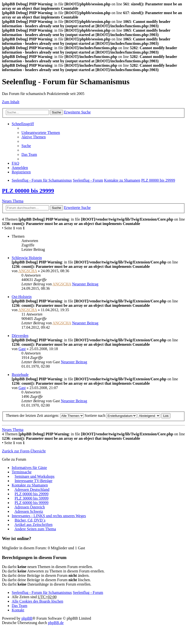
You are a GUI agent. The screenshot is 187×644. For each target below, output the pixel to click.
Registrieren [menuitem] (21, 172)
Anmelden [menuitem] (20, 168)
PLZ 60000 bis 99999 (32, 503)
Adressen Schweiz (29, 511)
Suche (56, 112)
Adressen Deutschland (32, 490)
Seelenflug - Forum (88, 593)
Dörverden (20, 336)
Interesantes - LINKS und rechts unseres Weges (49, 516)
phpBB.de (56, 623)
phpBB (27, 618)
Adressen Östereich (30, 507)
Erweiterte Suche (77, 112)
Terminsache (22, 472)
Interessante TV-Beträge (33, 481)
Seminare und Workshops (35, 476)
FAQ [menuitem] (15, 163)
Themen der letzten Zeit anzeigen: (45, 415)
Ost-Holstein (22, 297)
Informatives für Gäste (29, 468)
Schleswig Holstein (27, 258)
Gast (22, 349)
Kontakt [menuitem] (18, 610)
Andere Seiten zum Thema (35, 529)
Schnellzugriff (23, 124)
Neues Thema (13, 201)
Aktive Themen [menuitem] (34, 137)
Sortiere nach (111, 415)
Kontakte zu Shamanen (30, 485)
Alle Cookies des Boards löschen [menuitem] (37, 601)
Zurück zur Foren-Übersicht (24, 451)
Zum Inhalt (11, 102)
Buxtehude (20, 375)
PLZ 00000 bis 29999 (28, 191)
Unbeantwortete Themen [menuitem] (41, 133)
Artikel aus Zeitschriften (33, 525)
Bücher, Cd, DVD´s (30, 520)
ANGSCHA (28, 271)
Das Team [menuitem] (29, 154)
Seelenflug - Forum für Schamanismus (42, 593)
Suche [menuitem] (26, 146)
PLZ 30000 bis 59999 (32, 498)
